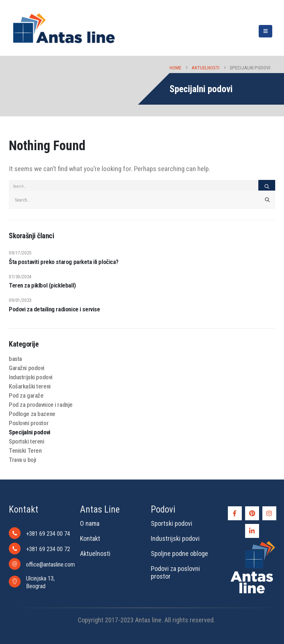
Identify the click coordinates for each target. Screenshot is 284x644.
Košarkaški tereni (30, 386)
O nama (90, 523)
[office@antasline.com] (40, 564)
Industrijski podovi (31, 377)
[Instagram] (269, 513)
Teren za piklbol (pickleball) (42, 285)
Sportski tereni (27, 441)
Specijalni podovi (30, 432)
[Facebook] (235, 513)
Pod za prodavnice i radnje (41, 405)
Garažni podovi (27, 368)
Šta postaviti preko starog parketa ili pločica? (64, 262)
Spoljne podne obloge (179, 553)
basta (15, 359)
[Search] (267, 187)
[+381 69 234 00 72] (40, 549)
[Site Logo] (64, 28)
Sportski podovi (172, 523)
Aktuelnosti (95, 553)
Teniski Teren (25, 451)
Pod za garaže (26, 395)
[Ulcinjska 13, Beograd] (40, 582)
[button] (265, 31)
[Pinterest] (252, 513)
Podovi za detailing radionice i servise (54, 309)
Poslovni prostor (29, 423)
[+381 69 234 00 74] (40, 533)
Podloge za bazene (32, 414)
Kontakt (90, 538)
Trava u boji (23, 460)
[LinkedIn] (252, 531)
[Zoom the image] (253, 543)
